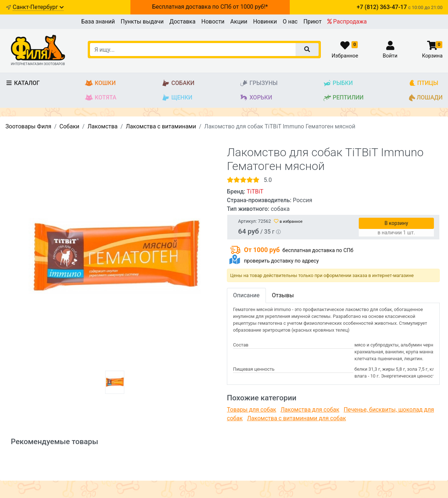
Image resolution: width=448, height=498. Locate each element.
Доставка (182, 22)
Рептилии (343, 98)
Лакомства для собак (310, 410)
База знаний (98, 22)
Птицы (424, 83)
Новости (213, 22)
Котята (101, 98)
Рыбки (338, 83)
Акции (239, 22)
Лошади (426, 98)
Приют (313, 22)
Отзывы (283, 295)
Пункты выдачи (142, 22)
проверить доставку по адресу (281, 261)
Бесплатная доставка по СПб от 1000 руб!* (210, 7)
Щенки (177, 98)
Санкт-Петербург (38, 7)
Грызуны (259, 83)
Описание (246, 295)
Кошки (100, 83)
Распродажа (347, 22)
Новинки (265, 22)
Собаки (178, 83)
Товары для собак (251, 410)
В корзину (396, 223)
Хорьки (256, 98)
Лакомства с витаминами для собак (297, 418)
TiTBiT (255, 191)
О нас (290, 22)
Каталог (23, 83)
